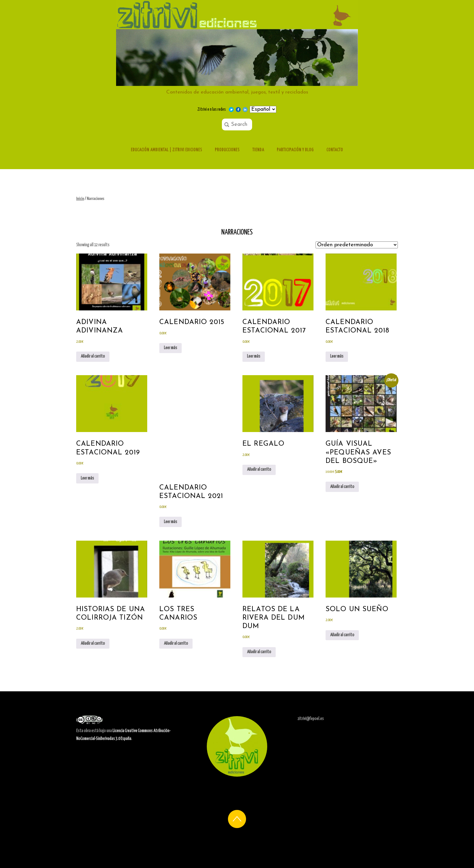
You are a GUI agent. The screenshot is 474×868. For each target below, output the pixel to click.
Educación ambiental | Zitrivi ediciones (167, 150)
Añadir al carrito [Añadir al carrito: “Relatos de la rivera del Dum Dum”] (259, 652)
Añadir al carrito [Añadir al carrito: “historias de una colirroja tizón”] (93, 644)
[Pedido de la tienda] (357, 245)
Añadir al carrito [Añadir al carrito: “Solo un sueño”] (342, 635)
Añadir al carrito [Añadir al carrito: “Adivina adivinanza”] (93, 356)
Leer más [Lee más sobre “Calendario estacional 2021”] (170, 522)
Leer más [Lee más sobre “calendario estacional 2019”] (87, 478)
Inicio (80, 199)
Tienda (258, 150)
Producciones (227, 150)
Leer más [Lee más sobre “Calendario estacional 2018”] (337, 356)
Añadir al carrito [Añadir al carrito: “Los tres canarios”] (176, 644)
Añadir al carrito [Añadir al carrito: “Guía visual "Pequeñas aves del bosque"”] (342, 487)
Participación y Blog (295, 150)
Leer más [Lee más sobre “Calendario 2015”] (170, 348)
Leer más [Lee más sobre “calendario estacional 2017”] (254, 356)
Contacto (335, 150)
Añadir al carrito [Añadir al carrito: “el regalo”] (259, 470)
